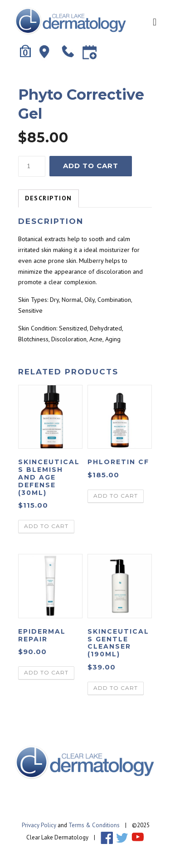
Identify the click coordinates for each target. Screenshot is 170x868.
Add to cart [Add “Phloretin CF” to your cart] (116, 496)
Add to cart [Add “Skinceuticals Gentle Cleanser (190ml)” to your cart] (116, 688)
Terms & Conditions (94, 825)
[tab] (49, 199)
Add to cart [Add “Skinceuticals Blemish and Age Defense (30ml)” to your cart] (46, 526)
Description (49, 198)
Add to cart (91, 166)
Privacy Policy (39, 825)
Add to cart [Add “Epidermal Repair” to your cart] (46, 672)
